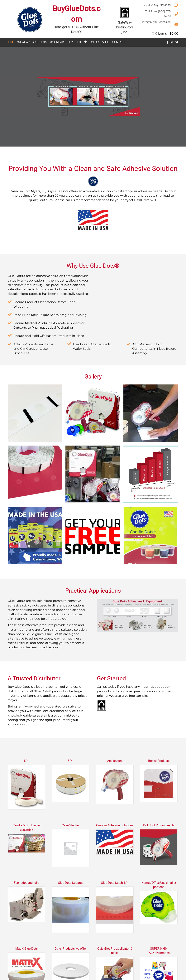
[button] (85, 42)
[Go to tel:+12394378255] (160, 5)
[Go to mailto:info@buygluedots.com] (160, 24)
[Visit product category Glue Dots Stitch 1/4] (115, 908)
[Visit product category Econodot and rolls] (26, 902)
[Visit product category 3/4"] (71, 781)
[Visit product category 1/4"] (26, 785)
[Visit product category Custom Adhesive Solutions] (115, 840)
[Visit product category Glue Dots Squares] (71, 908)
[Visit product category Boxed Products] (159, 781)
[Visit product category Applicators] (115, 782)
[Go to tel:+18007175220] (160, 13)
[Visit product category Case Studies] (71, 846)
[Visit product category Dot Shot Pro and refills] (159, 845)
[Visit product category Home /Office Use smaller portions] (159, 903)
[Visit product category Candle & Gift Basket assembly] (26, 839)
